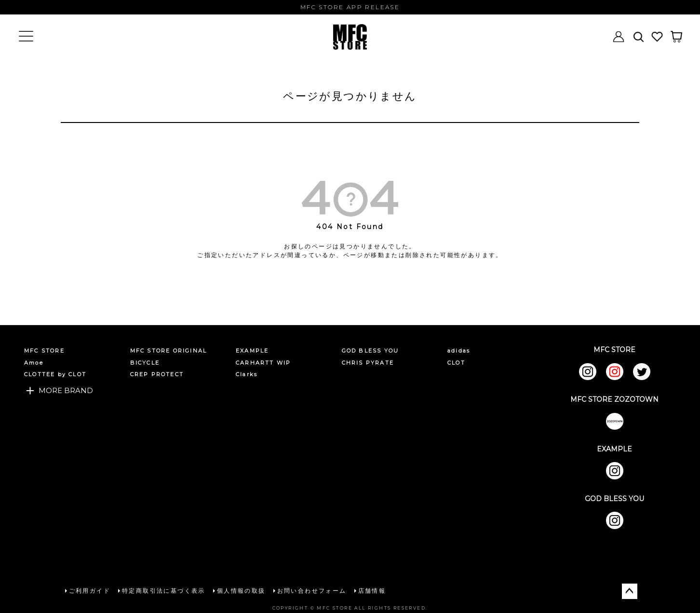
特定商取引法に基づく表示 (163, 590)
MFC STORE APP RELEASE (350, 7)
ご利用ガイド (89, 590)
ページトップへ (630, 591)
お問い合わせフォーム (311, 590)
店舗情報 (372, 590)
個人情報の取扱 (241, 590)
